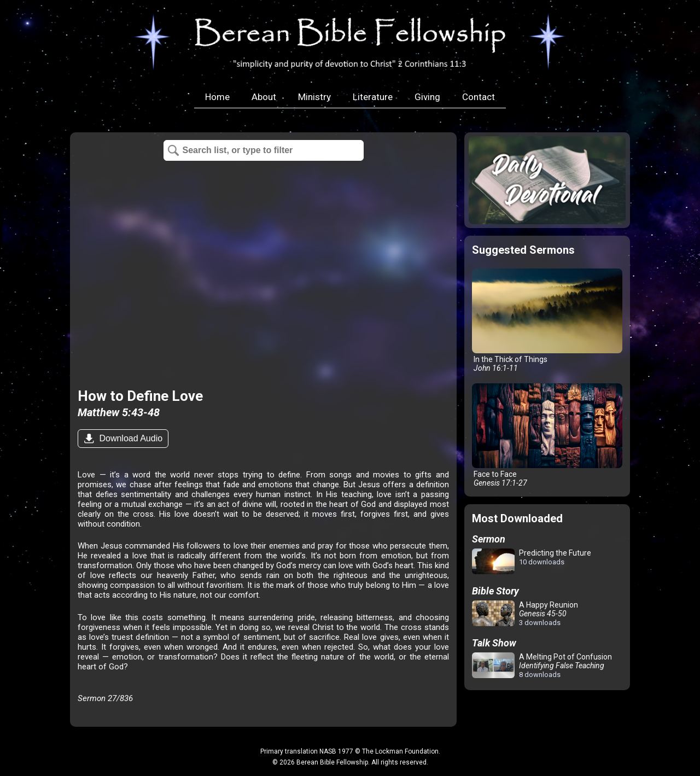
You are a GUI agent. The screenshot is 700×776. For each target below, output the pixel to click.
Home (217, 97)
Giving (427, 97)
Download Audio (130, 438)
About (264, 97)
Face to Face (547, 435)
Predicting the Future (532, 562)
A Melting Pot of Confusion (542, 666)
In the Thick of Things (547, 320)
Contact (479, 97)
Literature (373, 97)
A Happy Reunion (525, 614)
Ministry (314, 97)
